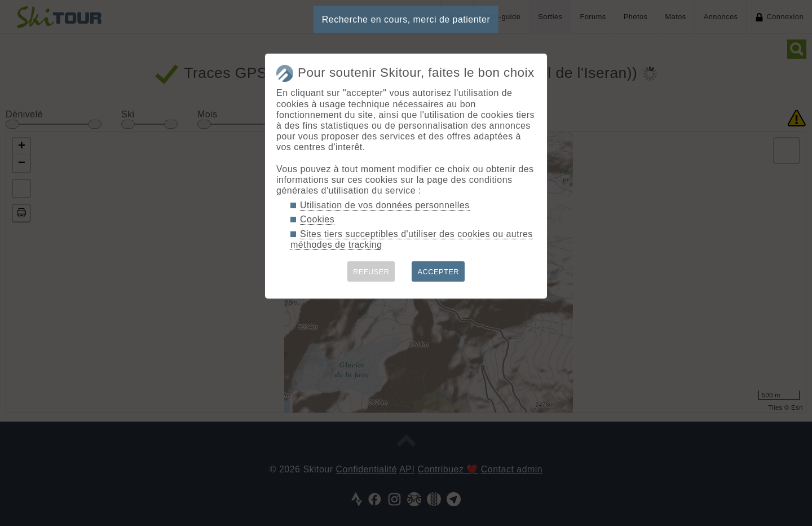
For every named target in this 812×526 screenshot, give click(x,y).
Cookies (317, 219)
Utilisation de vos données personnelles (385, 205)
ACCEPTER (438, 272)
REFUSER (371, 272)
